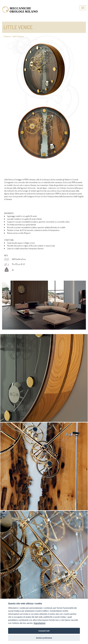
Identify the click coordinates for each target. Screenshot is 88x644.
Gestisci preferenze (44, 638)
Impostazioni (40, 623)
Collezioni (7, 36)
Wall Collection (18, 36)
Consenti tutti (44, 631)
